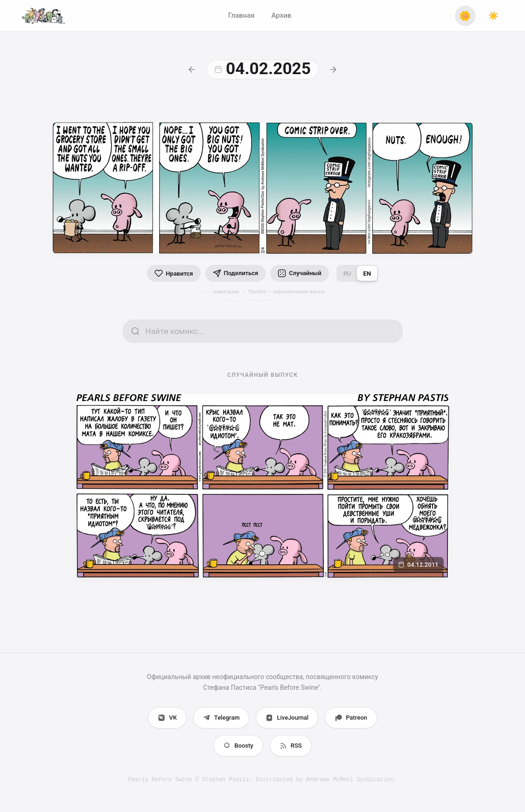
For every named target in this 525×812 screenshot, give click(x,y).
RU (347, 274)
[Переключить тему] (493, 16)
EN (367, 274)
